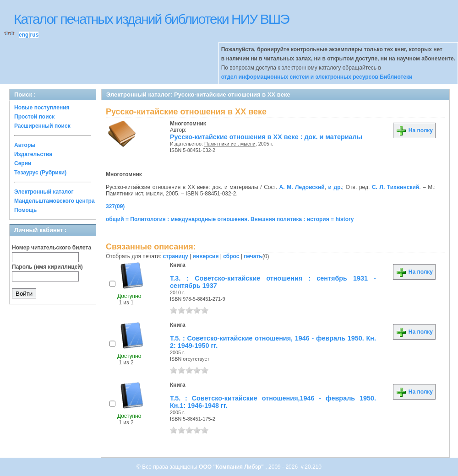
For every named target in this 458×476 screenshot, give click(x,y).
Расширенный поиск (42, 126)
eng (24, 35)
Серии (23, 163)
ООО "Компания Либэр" (232, 467)
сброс (231, 256)
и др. (335, 187)
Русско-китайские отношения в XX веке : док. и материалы (266, 137)
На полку (414, 130)
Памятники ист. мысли (230, 144)
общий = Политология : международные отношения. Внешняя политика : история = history (230, 219)
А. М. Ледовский (302, 187)
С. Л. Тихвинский (395, 187)
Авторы (25, 145)
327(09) (115, 206)
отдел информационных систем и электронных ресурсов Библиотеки (317, 77)
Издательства (33, 154)
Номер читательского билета (52, 248)
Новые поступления (42, 108)
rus (34, 35)
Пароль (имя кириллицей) (47, 267)
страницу (176, 256)
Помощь (25, 210)
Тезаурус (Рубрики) (40, 173)
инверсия (206, 256)
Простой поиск (34, 117)
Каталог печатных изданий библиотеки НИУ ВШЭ (151, 19)
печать (253, 256)
